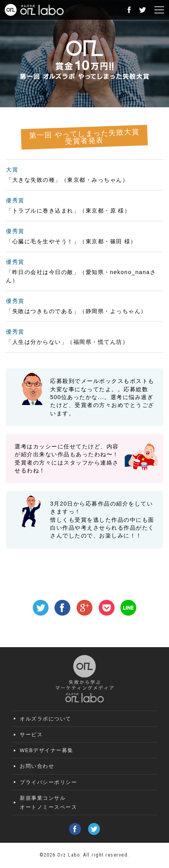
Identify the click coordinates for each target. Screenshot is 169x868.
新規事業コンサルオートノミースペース (48, 803)
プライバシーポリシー (48, 782)
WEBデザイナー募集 (47, 750)
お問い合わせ (37, 766)
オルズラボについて (46, 719)
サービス (31, 735)
